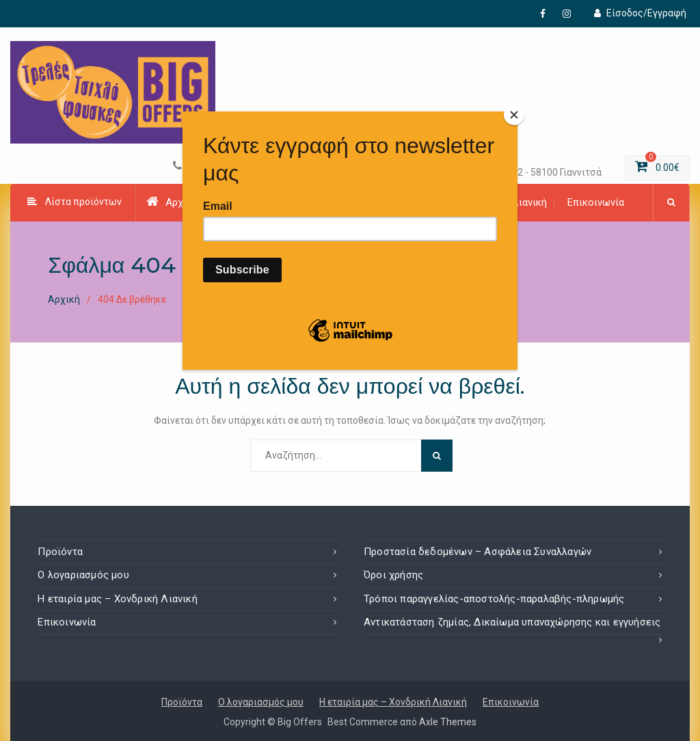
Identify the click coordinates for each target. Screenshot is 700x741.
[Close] (514, 115)
